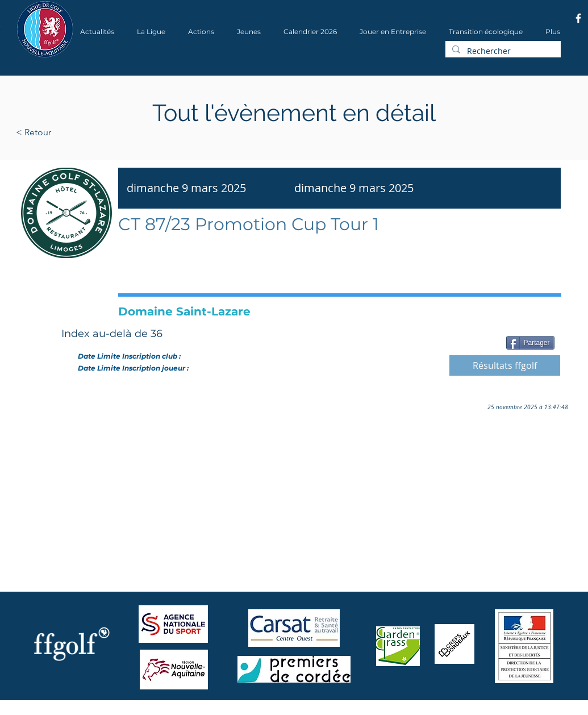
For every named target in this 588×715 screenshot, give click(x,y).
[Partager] (530, 343)
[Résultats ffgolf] (505, 365)
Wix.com (170, 711)
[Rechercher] (502, 51)
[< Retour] (70, 132)
